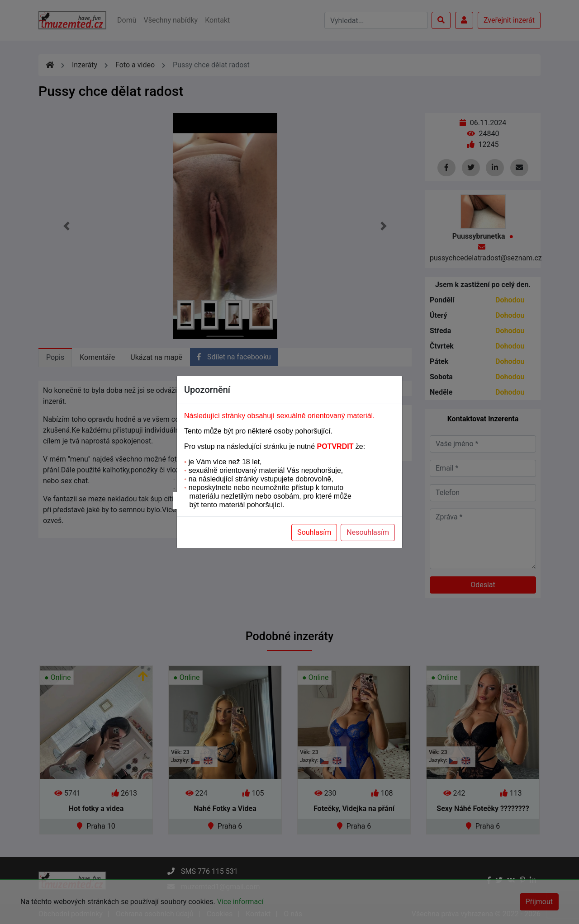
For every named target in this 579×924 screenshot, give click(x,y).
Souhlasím (314, 532)
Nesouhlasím (368, 532)
